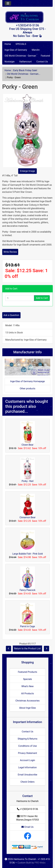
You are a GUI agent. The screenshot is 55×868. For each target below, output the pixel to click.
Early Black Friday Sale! (25, 70)
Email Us (27, 827)
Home (8, 44)
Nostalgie (10, 62)
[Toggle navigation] (8, 3)
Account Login (27, 760)
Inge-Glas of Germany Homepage (28, 381)
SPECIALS (21, 44)
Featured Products (27, 672)
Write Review (10, 252)
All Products (27, 693)
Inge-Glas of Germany (16, 50)
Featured (45, 56)
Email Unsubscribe (27, 775)
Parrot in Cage (27, 626)
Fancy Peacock (27, 590)
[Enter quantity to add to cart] (20, 298)
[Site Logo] (27, 17)
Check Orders (28, 782)
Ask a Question (11, 315)
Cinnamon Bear (27, 517)
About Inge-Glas (27, 708)
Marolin (36, 50)
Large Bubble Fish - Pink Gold (27, 554)
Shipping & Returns (27, 739)
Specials (27, 679)
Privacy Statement (27, 753)
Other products (27, 389)
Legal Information (28, 767)
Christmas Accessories (27, 701)
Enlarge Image (28, 171)
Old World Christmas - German (20, 56)
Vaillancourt (25, 62)
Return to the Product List (27, 649)
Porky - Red (28, 481)
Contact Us (42, 62)
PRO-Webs (40, 863)
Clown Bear (27, 445)
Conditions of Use (27, 746)
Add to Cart (42, 298)
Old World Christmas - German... (24, 74)
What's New (27, 686)
